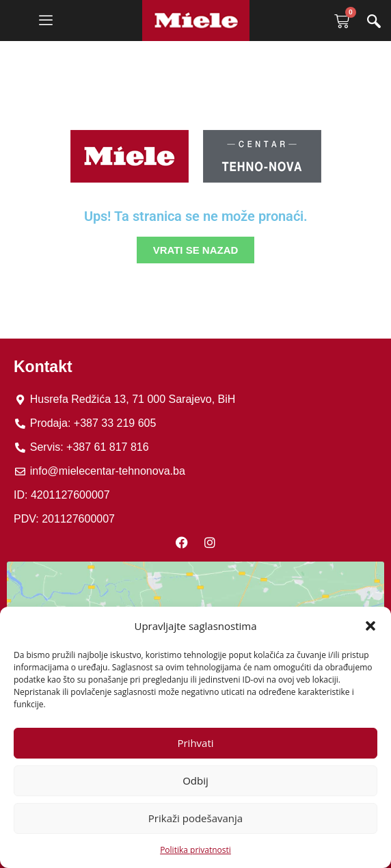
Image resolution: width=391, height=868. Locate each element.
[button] (370, 626)
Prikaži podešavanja (195, 818)
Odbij (195, 780)
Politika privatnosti (195, 850)
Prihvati (195, 743)
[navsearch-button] (374, 23)
